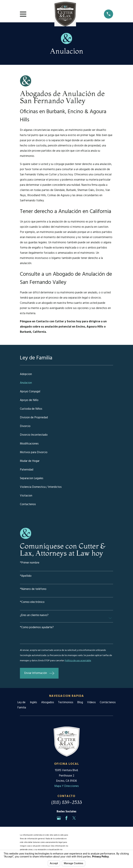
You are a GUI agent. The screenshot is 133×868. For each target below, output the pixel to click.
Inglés (34, 702)
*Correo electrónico (32, 602)
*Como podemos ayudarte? (37, 628)
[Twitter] (74, 818)
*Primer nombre (30, 563)
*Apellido (26, 576)
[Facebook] (66, 818)
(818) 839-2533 (66, 802)
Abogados (48, 702)
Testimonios (66, 702)
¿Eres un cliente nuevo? (34, 615)
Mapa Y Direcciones (67, 786)
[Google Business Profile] (59, 818)
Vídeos (91, 702)
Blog (80, 702)
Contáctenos (108, 702)
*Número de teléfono (33, 589)
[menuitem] (66, 374)
